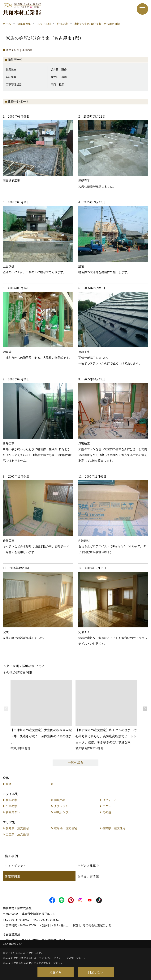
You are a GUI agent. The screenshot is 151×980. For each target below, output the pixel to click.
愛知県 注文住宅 (17, 828)
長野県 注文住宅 (114, 828)
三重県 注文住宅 (17, 834)
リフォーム (110, 800)
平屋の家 (11, 806)
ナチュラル (61, 806)
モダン (107, 806)
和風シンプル (63, 812)
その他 (107, 812)
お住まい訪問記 (88, 876)
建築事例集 (12, 876)
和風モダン (13, 812)
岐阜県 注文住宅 (66, 828)
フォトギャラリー (17, 866)
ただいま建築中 (88, 866)
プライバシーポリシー (51, 958)
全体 (9, 784)
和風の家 (11, 800)
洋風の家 (60, 800)
